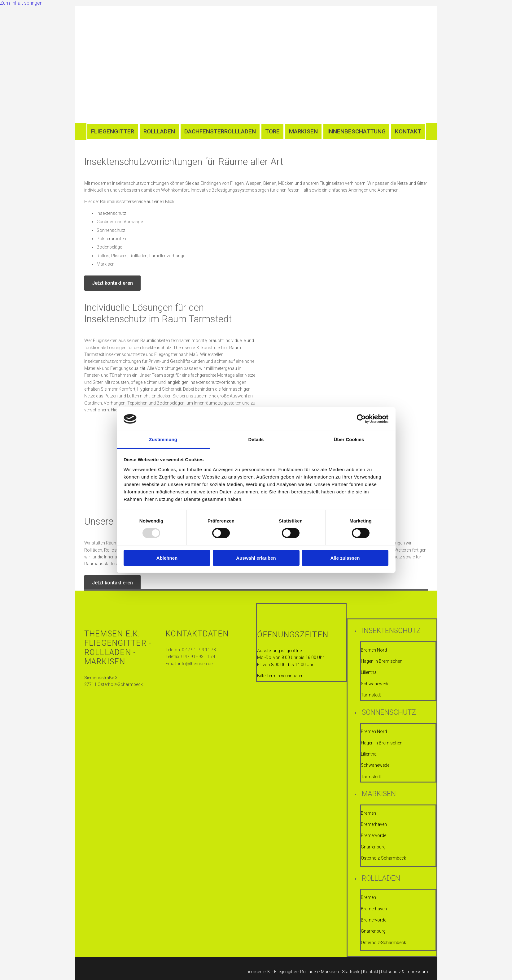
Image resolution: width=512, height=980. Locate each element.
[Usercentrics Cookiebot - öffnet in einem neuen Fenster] (361, 419)
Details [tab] (256, 439)
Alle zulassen (345, 558)
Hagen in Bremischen (382, 661)
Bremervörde (374, 835)
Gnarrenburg (373, 847)
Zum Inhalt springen (21, 3)
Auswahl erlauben (256, 558)
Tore (272, 131)
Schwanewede (375, 684)
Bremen (368, 813)
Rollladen (159, 131)
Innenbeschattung (356, 131)
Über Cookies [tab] (349, 439)
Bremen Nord (374, 650)
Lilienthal (369, 672)
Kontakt (408, 131)
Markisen (303, 131)
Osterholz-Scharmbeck (383, 858)
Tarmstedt (371, 695)
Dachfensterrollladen (220, 131)
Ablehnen (167, 558)
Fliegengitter (113, 131)
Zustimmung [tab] (163, 439)
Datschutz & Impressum (405, 972)
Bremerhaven (374, 824)
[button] (112, 283)
